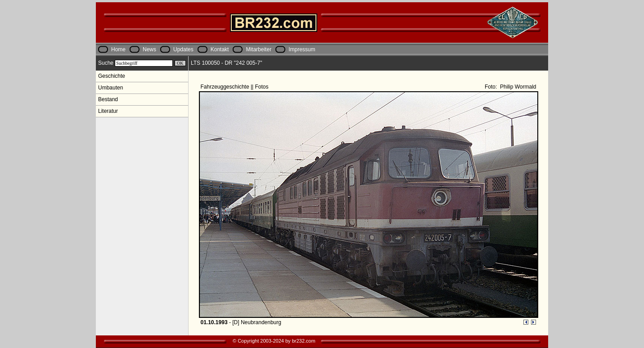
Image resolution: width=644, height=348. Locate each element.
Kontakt (220, 49)
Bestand (108, 99)
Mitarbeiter (259, 49)
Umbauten (110, 88)
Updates (183, 49)
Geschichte (112, 76)
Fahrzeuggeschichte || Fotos (235, 87)
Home (118, 49)
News (149, 49)
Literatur (108, 111)
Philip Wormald (518, 87)
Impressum (302, 49)
